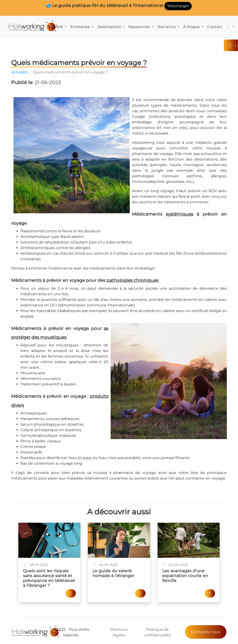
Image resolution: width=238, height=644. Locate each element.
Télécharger (178, 6)
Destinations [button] (109, 27)
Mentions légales (119, 632)
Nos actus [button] (167, 27)
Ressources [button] (139, 27)
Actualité (20, 72)
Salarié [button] (57, 27)
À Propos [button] (192, 27)
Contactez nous (206, 632)
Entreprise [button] (80, 27)
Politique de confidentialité (157, 632)
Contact (215, 27)
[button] (230, 27)
